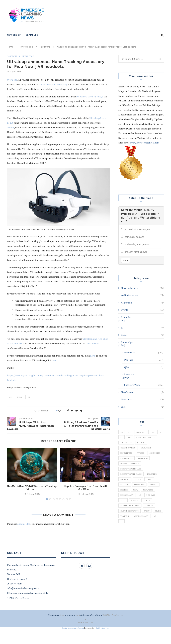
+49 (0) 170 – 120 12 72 (18, 612)
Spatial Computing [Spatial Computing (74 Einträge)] (130, 526)
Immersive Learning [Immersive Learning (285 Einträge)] (130, 475)
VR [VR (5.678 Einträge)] (143, 538)
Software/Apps (144, 388)
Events (142, 312)
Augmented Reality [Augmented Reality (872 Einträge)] (130, 446)
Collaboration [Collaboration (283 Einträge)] (142, 452)
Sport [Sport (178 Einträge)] (148, 526)
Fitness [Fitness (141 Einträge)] (124, 463)
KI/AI (142, 338)
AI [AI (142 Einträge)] (122, 441)
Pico (20, 397)
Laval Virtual (92, 343)
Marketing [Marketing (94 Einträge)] (141, 498)
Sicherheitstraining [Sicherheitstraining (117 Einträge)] (131, 520)
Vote (126, 263)
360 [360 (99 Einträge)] (130, 435)
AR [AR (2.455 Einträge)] (130, 441)
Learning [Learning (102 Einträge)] (125, 498)
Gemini (11, 128)
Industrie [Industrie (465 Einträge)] (125, 492)
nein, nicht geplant (134, 240)
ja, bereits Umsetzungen (137, 233)
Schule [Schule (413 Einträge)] (149, 515)
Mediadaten (54, 630)
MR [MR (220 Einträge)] (141, 509)
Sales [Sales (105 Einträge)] (123, 515)
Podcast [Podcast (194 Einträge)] (153, 509)
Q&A (144, 370)
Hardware (45, 47)
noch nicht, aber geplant (137, 247)
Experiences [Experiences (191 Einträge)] (143, 458)
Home (10, 47)
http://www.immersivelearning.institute (28, 608)
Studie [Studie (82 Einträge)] (124, 532)
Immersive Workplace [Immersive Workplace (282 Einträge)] (131, 480)
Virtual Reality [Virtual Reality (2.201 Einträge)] (129, 538)
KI (142, 330)
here (93, 356)
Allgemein (142, 305)
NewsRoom (14, 35)
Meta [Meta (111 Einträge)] (137, 503)
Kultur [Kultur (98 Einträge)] (140, 492)
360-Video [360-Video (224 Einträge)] (142, 435)
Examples (32, 35)
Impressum (70, 630)
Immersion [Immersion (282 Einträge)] (145, 469)
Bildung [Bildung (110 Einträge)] (125, 452)
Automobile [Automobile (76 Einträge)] (152, 446)
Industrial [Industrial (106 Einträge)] (155, 486)
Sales (142, 409)
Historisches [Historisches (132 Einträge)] (127, 469)
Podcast (144, 363)
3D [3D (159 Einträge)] (122, 435)
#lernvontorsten (142, 291)
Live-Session (142, 395)
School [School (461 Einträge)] (136, 515)
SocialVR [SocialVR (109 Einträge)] (152, 520)
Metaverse (142, 402)
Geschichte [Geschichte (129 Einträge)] (140, 463)
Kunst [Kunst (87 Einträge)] (152, 492)
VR (29, 397)
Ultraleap (12, 80)
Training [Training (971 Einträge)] (137, 532)
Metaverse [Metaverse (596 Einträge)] (150, 503)
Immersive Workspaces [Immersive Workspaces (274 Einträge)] (132, 486)
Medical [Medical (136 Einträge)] (156, 498)
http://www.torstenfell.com (145, 143)
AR (10, 397)
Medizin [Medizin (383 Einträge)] (124, 503)
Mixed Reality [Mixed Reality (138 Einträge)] (127, 509)
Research (129, 377)
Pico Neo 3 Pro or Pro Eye (90, 97)
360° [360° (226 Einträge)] (154, 435)
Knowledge (27, 47)
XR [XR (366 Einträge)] (151, 538)
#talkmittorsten (142, 298)
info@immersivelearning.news (23, 603)
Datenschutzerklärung (91, 630)
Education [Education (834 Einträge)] (126, 458)
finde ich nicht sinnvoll (136, 255)
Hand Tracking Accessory (54, 85)
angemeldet (24, 524)
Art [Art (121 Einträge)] (138, 441)
